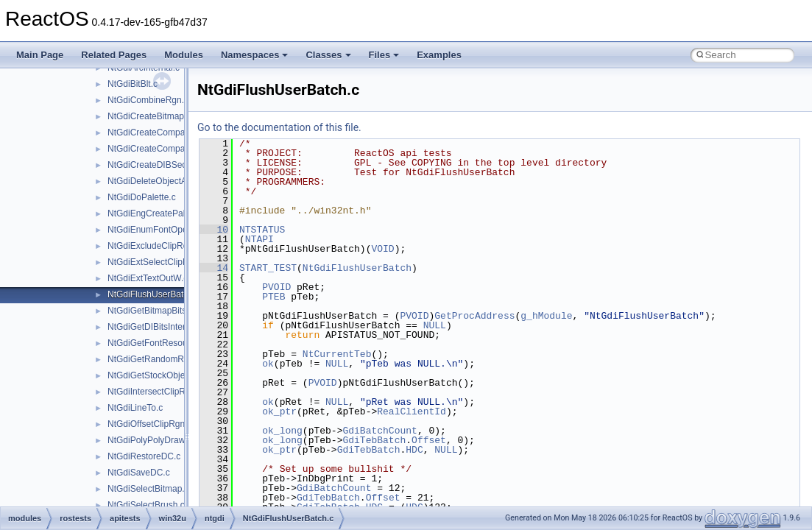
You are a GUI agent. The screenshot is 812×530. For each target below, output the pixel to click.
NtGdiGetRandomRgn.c (154, 359)
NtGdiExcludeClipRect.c (155, 246)
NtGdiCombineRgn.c (148, 100)
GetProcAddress (474, 316)
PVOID (276, 287)
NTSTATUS (262, 230)
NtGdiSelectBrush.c (146, 505)
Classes (328, 55)
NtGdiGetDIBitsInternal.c (156, 327)
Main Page (40, 55)
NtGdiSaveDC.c (139, 473)
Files (384, 55)
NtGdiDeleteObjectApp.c (156, 181)
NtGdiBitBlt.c (133, 84)
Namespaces (255, 55)
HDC (414, 450)
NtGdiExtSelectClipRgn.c (156, 262)
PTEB (273, 297)
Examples (439, 55)
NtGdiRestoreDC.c (144, 456)
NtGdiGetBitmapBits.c (151, 311)
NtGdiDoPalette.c (142, 197)
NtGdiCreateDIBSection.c (158, 165)
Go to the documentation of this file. (279, 127)
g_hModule (546, 316)
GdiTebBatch (374, 440)
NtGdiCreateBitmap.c (149, 116)
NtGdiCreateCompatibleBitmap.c (172, 132)
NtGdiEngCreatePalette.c (157, 213)
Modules (184, 55)
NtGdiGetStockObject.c (153, 375)
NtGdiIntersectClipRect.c (156, 392)
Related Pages (114, 55)
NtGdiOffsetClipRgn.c (150, 424)
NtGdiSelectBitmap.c (148, 489)
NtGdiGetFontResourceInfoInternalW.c (183, 343)
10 (214, 230)
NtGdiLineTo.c (135, 408)
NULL (435, 325)
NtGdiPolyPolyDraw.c (149, 440)
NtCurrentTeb (337, 354)
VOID (382, 249)
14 (214, 268)
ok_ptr (279, 411)
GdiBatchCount (379, 431)
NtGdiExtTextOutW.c (148, 278)
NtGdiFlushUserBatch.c (153, 294)
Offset (429, 440)
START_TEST (268, 268)
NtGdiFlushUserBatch (357, 268)
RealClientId (412, 411)
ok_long (282, 431)
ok (268, 364)
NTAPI (260, 239)
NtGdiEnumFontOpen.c (153, 230)
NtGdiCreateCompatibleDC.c (164, 149)
